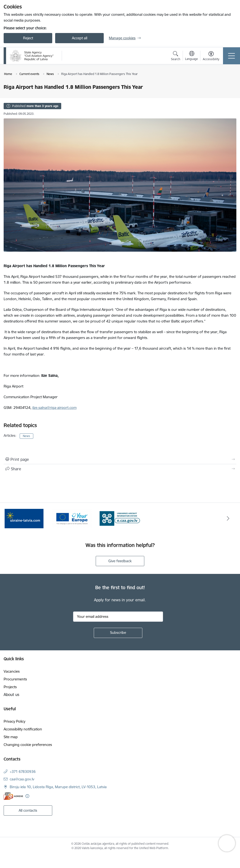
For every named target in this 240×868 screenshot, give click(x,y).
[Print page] (120, 459)
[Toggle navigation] (231, 56)
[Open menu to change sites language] (192, 56)
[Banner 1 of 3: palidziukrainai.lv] (24, 518)
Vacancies (12, 671)
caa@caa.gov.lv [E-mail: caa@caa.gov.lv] (22, 779)
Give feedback (120, 561)
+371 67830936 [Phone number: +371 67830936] (23, 772)
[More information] (27, 796)
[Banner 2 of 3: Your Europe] (72, 518)
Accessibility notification (23, 729)
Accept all (80, 38)
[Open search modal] (176, 57)
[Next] (228, 519)
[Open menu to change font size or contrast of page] (211, 57)
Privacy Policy (14, 721)
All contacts (28, 810)
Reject (28, 38)
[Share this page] (120, 469)
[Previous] (12, 519)
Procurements (15, 679)
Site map (11, 737)
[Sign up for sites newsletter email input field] (118, 617)
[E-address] (13, 796)
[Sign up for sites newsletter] (118, 633)
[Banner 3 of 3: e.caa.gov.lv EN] (120, 518)
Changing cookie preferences (28, 745)
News (26, 436)
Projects (10, 687)
